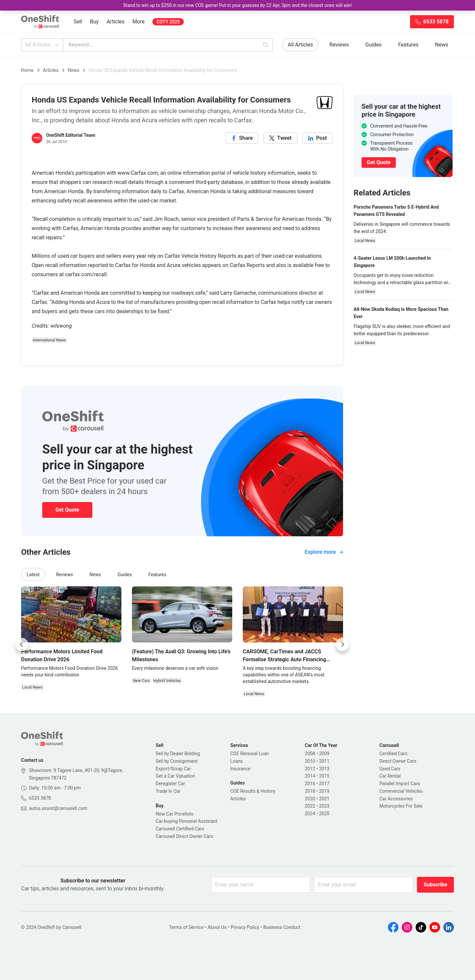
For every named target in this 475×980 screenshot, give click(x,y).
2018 (310, 791)
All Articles (43, 45)
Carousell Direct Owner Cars (184, 836)
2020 (310, 799)
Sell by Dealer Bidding (178, 754)
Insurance (240, 769)
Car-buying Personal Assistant (187, 821)
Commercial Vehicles (401, 791)
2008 (310, 754)
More (139, 22)
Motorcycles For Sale (401, 806)
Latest (33, 575)
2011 (324, 761)
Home (27, 70)
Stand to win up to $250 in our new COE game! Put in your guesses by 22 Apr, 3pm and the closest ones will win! (237, 5)
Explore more (324, 552)
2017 (324, 784)
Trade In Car (168, 791)
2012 (310, 769)
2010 (310, 761)
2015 (324, 776)
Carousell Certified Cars (180, 829)
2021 (324, 799)
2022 (310, 806)
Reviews (339, 45)
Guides (374, 45)
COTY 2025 (168, 22)
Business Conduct (282, 927)
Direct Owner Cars (398, 761)
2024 (310, 814)
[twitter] (280, 138)
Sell (78, 22)
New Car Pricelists (174, 814)
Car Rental (390, 776)
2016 (310, 784)
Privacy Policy (245, 927)
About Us (217, 927)
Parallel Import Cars (400, 784)
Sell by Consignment (177, 761)
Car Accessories (396, 799)
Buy (94, 22)
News (442, 45)
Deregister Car (170, 784)
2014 (310, 776)
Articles (115, 22)
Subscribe (435, 885)
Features (408, 45)
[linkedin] (317, 138)
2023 (324, 806)
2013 (324, 769)
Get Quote (67, 510)
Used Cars (390, 769)
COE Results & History (253, 791)
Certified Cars (393, 754)
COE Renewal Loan (250, 754)
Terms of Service (186, 927)
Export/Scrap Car (173, 769)
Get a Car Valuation (175, 776)
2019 (324, 791)
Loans (237, 761)
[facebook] (242, 138)
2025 (324, 814)
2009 (324, 754)
